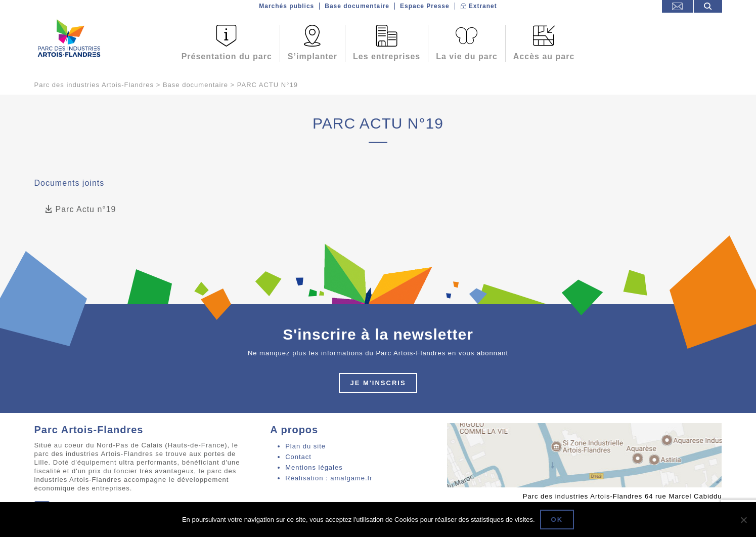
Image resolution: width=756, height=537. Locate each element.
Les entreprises (387, 56)
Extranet (483, 6)
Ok (557, 520)
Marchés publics (286, 6)
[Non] (743, 520)
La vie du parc (467, 56)
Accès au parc (544, 56)
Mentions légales (314, 467)
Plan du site (305, 446)
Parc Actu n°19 (80, 210)
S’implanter (313, 56)
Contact (298, 457)
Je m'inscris (378, 383)
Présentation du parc (227, 56)
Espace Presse (425, 6)
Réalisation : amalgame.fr (329, 478)
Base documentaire (357, 6)
